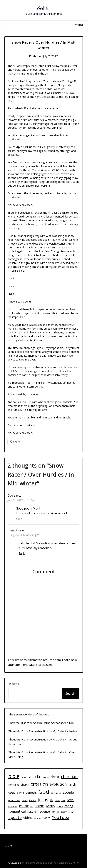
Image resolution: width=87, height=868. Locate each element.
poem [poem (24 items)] (39, 806)
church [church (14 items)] (25, 785)
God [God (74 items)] (44, 792)
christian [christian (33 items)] (69, 776)
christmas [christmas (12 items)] (14, 785)
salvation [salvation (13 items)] (33, 812)
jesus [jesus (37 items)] (43, 800)
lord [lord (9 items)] (63, 800)
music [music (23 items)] (24, 806)
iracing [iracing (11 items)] (33, 800)
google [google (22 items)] (68, 792)
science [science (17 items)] (45, 812)
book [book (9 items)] (23, 777)
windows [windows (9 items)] (38, 818)
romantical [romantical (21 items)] (17, 811)
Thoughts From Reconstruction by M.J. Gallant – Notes (43, 731)
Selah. (44, 8)
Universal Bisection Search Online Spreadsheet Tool (41, 723)
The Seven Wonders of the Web (29, 714)
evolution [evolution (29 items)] (58, 784)
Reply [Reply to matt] (22, 553)
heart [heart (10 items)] (25, 800)
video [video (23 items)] (28, 817)
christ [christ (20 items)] (55, 777)
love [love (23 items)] (71, 800)
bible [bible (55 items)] (14, 776)
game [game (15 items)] (20, 793)
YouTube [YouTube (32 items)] (61, 817)
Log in (8, 845)
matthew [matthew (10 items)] (13, 806)
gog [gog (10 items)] (53, 793)
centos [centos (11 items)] (45, 777)
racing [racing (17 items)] (69, 806)
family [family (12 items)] (12, 793)
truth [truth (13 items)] (72, 812)
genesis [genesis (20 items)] (31, 792)
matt (14, 530)
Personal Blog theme (66, 863)
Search (14, 684)
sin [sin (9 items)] (58, 812)
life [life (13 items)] (52, 800)
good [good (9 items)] (59, 793)
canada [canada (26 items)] (34, 777)
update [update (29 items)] (15, 817)
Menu (79, 25)
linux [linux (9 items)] (57, 800)
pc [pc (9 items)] (32, 806)
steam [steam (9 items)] (64, 812)
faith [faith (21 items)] (72, 784)
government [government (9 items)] (14, 800)
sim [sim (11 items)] (53, 812)
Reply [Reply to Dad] (19, 518)
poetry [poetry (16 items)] (50, 806)
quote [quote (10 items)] (60, 806)
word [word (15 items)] (47, 818)
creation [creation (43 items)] (39, 784)
